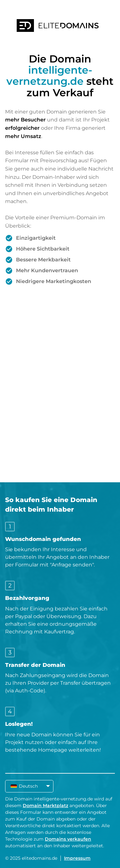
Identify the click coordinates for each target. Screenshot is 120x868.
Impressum (77, 858)
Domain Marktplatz (45, 806)
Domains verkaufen (68, 839)
